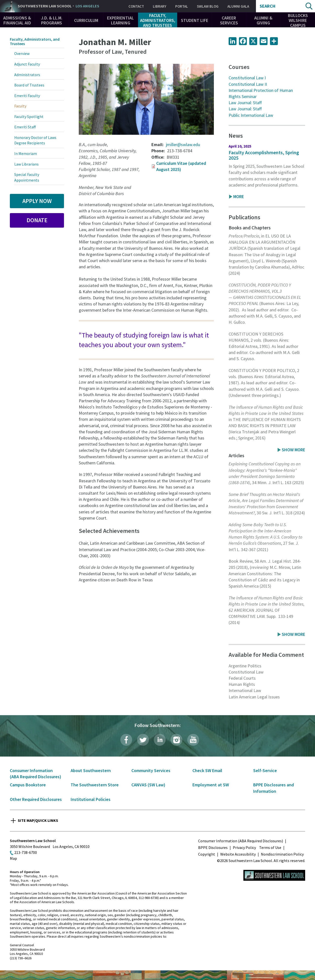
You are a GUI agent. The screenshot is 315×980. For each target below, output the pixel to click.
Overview (22, 53)
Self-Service (265, 770)
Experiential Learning (120, 20)
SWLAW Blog (208, 6)
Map (13, 858)
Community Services (151, 770)
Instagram (176, 740)
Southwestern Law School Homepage (274, 875)
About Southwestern (91, 770)
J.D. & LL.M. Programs (52, 20)
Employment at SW (211, 785)
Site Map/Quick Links (38, 820)
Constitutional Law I (247, 78)
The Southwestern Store (95, 785)
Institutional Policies (91, 799)
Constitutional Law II (248, 84)
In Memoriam (26, 153)
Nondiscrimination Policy (282, 854)
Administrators (27, 75)
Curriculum (86, 20)
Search (268, 6)
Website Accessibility (238, 854)
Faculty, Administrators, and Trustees (158, 20)
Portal (182, 6)
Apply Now (37, 201)
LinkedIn (160, 740)
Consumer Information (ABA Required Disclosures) (241, 841)
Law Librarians (26, 164)
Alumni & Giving (263, 20)
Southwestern (58, 6)
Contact (136, 6)
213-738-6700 (26, 852)
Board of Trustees (29, 85)
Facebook (126, 740)
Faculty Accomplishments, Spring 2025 (264, 155)
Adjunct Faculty (27, 64)
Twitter (143, 740)
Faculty (20, 106)
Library (160, 6)
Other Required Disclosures (36, 799)
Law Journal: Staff (245, 103)
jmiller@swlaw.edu (183, 144)
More (239, 196)
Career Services (229, 20)
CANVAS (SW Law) (148, 785)
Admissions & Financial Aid (17, 20)
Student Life (195, 20)
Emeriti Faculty (27, 96)
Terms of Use (270, 847)
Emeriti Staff (25, 127)
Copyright (207, 854)
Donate (37, 220)
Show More (293, 450)
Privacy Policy (244, 847)
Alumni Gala (238, 6)
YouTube (193, 740)
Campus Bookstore (28, 785)
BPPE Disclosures (213, 847)
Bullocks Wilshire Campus (298, 20)
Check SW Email (207, 770)
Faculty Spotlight (29, 117)
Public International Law (251, 115)
